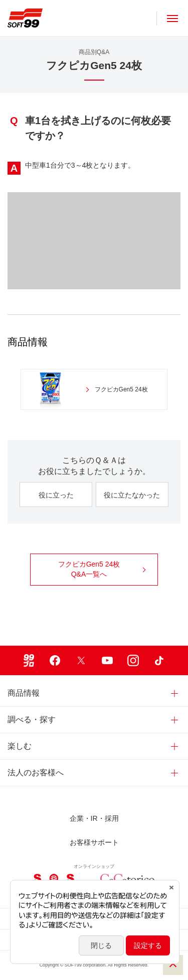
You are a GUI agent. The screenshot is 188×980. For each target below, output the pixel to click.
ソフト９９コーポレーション (25, 18)
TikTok (159, 660)
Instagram (133, 660)
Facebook (55, 660)
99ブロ (29, 660)
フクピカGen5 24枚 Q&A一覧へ (102, 569)
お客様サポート (94, 842)
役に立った (56, 495)
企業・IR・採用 (94, 818)
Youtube (107, 660)
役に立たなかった (132, 495)
